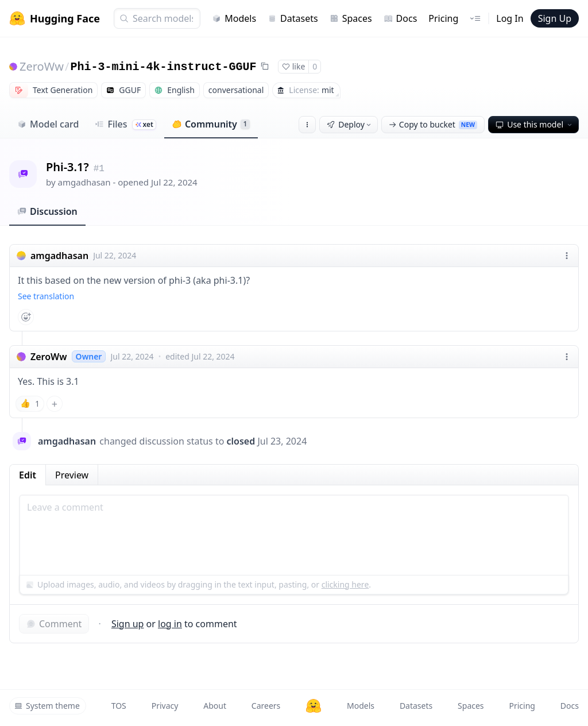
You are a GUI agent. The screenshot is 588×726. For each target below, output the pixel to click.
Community (211, 124)
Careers (266, 706)
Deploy (350, 124)
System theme (47, 706)
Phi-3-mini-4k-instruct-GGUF (163, 67)
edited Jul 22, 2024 (200, 356)
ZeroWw (42, 66)
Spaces (351, 18)
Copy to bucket (433, 124)
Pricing (443, 18)
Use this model (535, 124)
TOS (119, 706)
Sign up (128, 624)
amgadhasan (84, 182)
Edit (28, 475)
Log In (510, 18)
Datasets (293, 18)
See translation (46, 296)
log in (170, 624)
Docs (401, 18)
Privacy (165, 706)
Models (234, 18)
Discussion (47, 211)
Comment (54, 624)
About (215, 706)
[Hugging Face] (314, 706)
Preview (72, 475)
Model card (48, 124)
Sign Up (555, 18)
